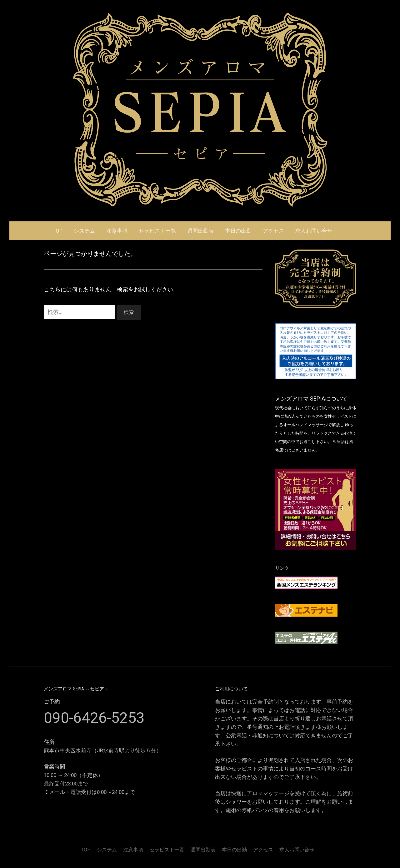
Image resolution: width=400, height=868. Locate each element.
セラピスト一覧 (157, 231)
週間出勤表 (200, 231)
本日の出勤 (238, 231)
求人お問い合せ (314, 231)
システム (84, 231)
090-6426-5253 (94, 718)
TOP (57, 231)
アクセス (273, 231)
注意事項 (117, 231)
